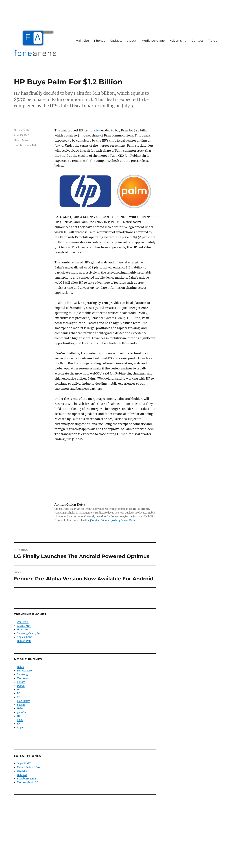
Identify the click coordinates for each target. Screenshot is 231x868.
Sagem (21, 705)
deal (17, 145)
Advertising (178, 41)
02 (18, 697)
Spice (20, 720)
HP (19, 716)
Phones (100, 41)
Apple (20, 727)
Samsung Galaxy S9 (28, 633)
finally (94, 130)
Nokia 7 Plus (24, 641)
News (17, 140)
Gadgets (116, 41)
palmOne (22, 712)
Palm (25, 140)
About (132, 41)
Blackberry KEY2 (26, 779)
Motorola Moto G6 (28, 782)
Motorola (22, 678)
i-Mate (21, 682)
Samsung (22, 674)
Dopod (21, 686)
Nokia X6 (22, 775)
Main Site (82, 41)
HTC (19, 690)
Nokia (20, 667)
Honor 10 (22, 630)
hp (22, 145)
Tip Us (213, 41)
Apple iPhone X (26, 637)
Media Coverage (153, 41)
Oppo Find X (24, 764)
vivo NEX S (23, 771)
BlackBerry (23, 701)
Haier (20, 709)
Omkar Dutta (22, 130)
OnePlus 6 (23, 622)
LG (19, 693)
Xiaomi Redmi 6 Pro (28, 767)
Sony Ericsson (25, 671)
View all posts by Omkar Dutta (118, 520)
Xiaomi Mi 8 (24, 626)
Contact (197, 41)
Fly (19, 724)
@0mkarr (95, 520)
